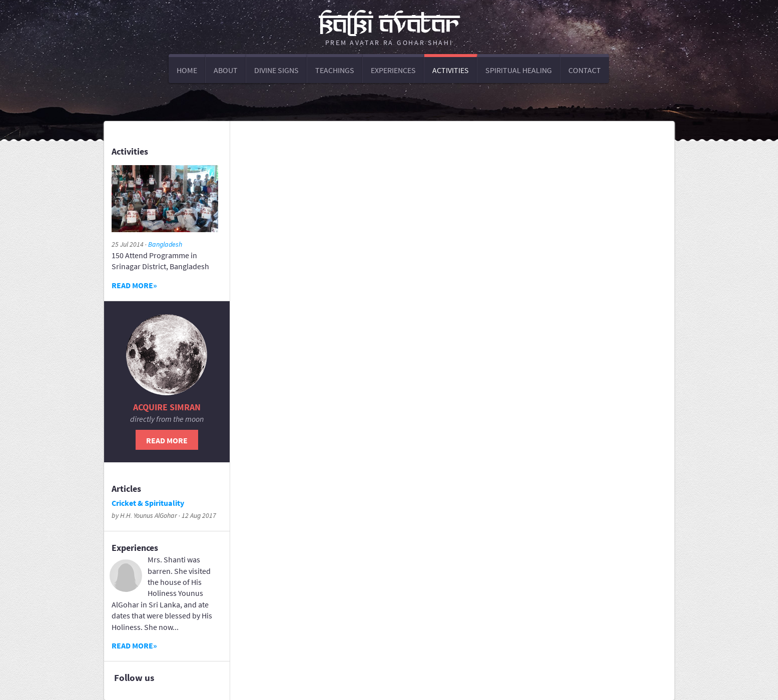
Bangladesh (165, 244)
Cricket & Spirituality (148, 503)
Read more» (134, 285)
